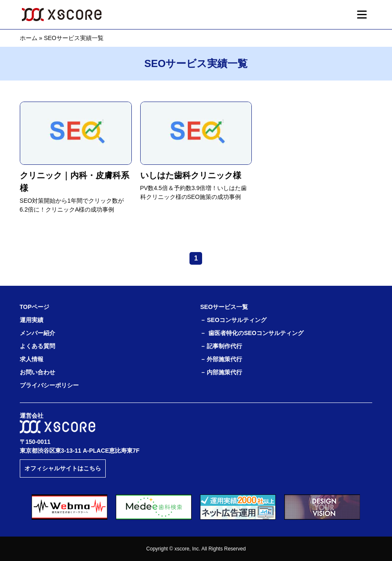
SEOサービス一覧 (224, 307)
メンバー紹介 (37, 333)
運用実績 (32, 320)
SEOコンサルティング (237, 320)
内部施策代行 (224, 372)
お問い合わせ (37, 372)
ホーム (29, 38)
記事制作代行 (224, 346)
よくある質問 (37, 346)
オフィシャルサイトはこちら (63, 468)
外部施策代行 (224, 359)
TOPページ (35, 307)
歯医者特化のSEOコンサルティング (256, 333)
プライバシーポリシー (49, 385)
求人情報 (32, 359)
